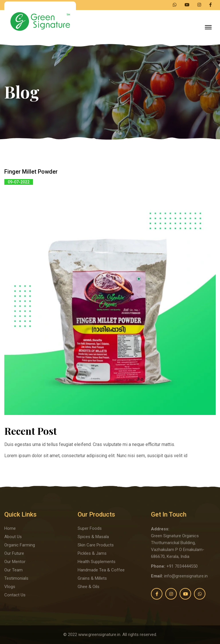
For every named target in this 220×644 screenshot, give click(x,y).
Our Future (14, 553)
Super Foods (90, 528)
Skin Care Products (96, 545)
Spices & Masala (93, 537)
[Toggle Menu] (208, 27)
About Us (13, 537)
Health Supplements (97, 562)
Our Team (13, 570)
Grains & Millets (92, 578)
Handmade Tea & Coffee (101, 570)
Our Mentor (15, 562)
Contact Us (15, 595)
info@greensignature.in (186, 576)
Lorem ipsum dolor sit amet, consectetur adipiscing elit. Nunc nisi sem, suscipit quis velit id (96, 456)
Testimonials (16, 578)
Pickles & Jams (92, 553)
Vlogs (10, 587)
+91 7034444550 (182, 566)
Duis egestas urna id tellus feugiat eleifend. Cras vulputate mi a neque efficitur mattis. (90, 444)
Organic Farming (20, 545)
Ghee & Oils (89, 587)
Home (10, 528)
